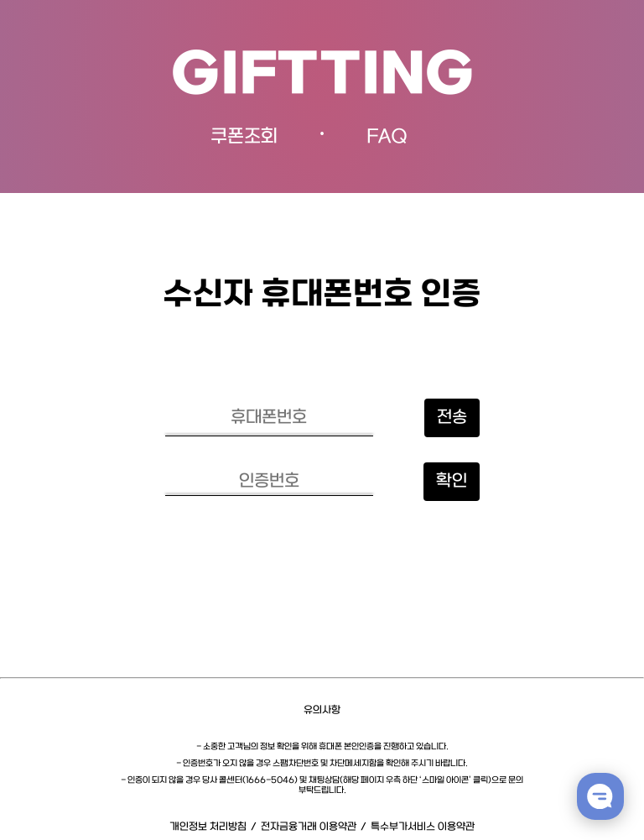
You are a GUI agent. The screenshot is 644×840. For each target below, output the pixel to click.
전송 (452, 418)
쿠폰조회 (244, 137)
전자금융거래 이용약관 (309, 827)
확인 (452, 482)
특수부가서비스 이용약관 (423, 827)
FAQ (387, 137)
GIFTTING (322, 77)
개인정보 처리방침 (208, 827)
